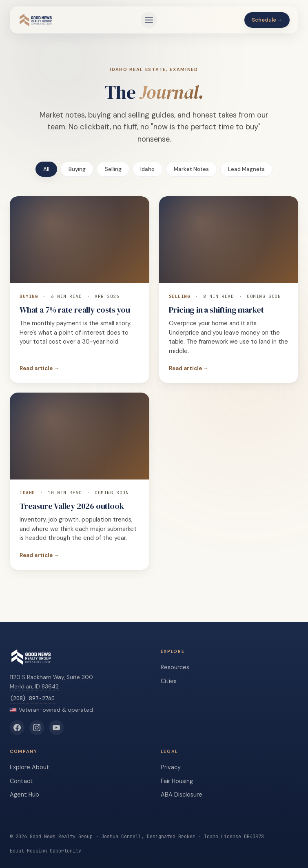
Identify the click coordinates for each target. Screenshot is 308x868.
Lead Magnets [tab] (246, 169)
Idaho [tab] (147, 169)
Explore (20, 767)
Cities (169, 681)
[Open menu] (149, 20)
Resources (175, 667)
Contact (21, 781)
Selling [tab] (113, 169)
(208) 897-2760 (32, 698)
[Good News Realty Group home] (36, 20)
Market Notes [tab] (191, 169)
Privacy (171, 767)
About (41, 767)
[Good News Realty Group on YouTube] (56, 728)
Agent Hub (24, 795)
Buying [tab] (77, 169)
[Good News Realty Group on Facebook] (17, 728)
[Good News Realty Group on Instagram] (37, 728)
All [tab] (46, 169)
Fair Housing (177, 781)
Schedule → (267, 20)
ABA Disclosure (182, 795)
